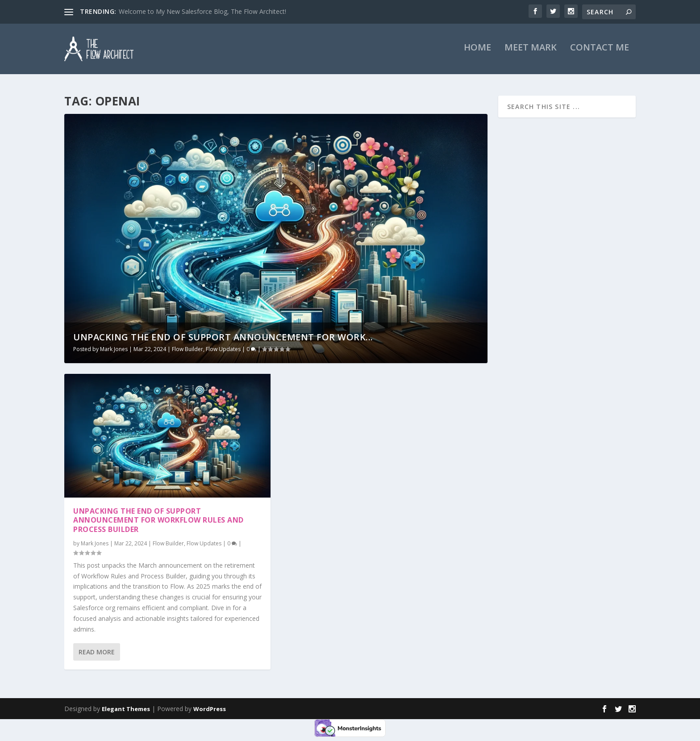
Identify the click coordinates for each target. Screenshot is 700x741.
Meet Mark (531, 53)
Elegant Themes (126, 710)
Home (477, 53)
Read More (97, 653)
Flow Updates (223, 350)
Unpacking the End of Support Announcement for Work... (223, 338)
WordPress (210, 710)
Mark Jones (114, 350)
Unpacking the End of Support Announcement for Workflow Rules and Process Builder (158, 522)
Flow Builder (187, 350)
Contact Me (600, 53)
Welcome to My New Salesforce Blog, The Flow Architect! (202, 11)
